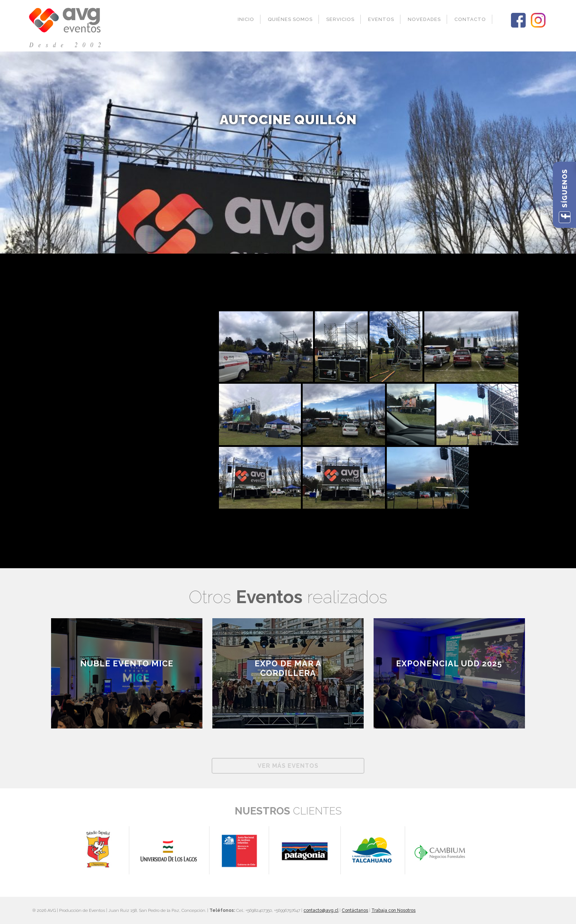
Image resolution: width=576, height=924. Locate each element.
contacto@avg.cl (321, 910)
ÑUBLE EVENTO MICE (127, 663)
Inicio (246, 19)
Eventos (381, 19)
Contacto (470, 19)
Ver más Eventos (288, 766)
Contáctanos (355, 910)
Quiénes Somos (290, 19)
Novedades (424, 19)
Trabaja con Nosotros (393, 910)
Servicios (340, 19)
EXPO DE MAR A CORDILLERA (288, 668)
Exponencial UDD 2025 (449, 663)
